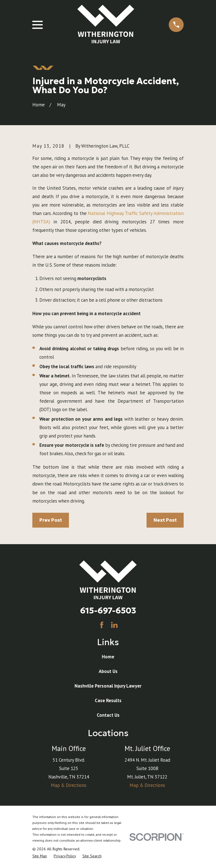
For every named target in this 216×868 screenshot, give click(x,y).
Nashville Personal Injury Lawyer (108, 686)
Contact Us (108, 715)
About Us (108, 671)
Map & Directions (69, 785)
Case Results (108, 700)
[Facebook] (102, 625)
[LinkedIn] (114, 625)
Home (108, 657)
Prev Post (51, 520)
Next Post (165, 520)
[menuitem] (40, 856)
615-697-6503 (108, 611)
